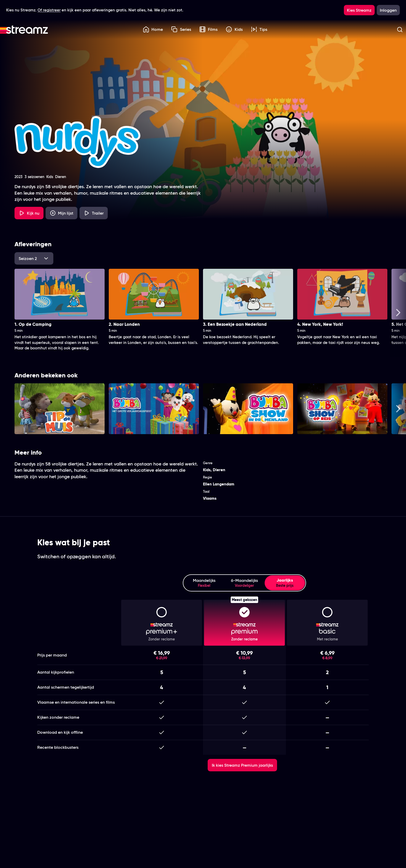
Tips (259, 29)
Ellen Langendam (219, 484)
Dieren (219, 470)
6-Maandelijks (244, 583)
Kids (234, 29)
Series (181, 29)
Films (209, 29)
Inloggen (388, 10)
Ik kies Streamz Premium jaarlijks (242, 765)
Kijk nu (29, 213)
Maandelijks (204, 583)
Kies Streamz (359, 10)
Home (153, 29)
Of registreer (49, 10)
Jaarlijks (285, 583)
